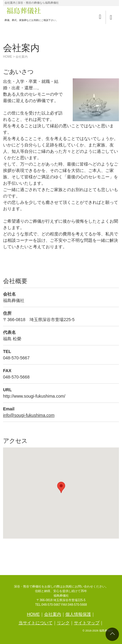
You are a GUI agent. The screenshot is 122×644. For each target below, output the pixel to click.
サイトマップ (87, 623)
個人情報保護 (78, 614)
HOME (8, 57)
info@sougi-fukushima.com (29, 415)
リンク (63, 623)
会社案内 (53, 614)
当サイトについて (36, 623)
